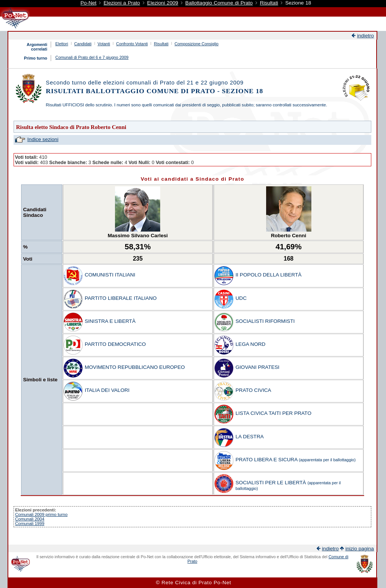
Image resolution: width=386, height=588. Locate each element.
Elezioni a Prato (122, 3)
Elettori (62, 44)
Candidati (83, 44)
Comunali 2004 (30, 519)
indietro (365, 36)
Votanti (104, 44)
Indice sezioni (43, 139)
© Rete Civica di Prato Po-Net (193, 583)
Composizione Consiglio (197, 44)
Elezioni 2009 (162, 3)
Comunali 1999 (30, 524)
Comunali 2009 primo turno (41, 514)
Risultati (269, 3)
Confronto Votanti (132, 44)
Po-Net (89, 3)
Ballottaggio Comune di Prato (219, 3)
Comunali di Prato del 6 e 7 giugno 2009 (92, 57)
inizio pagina (360, 549)
